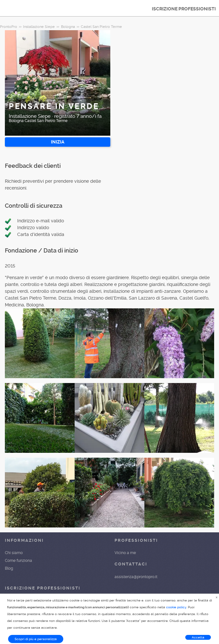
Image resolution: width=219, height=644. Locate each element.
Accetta (198, 637)
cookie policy (176, 607)
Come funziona (18, 561)
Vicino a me (125, 553)
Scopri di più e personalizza (36, 639)
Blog (9, 568)
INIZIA (58, 142)
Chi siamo (14, 553)
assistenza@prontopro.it (136, 577)
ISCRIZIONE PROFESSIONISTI (184, 9)
